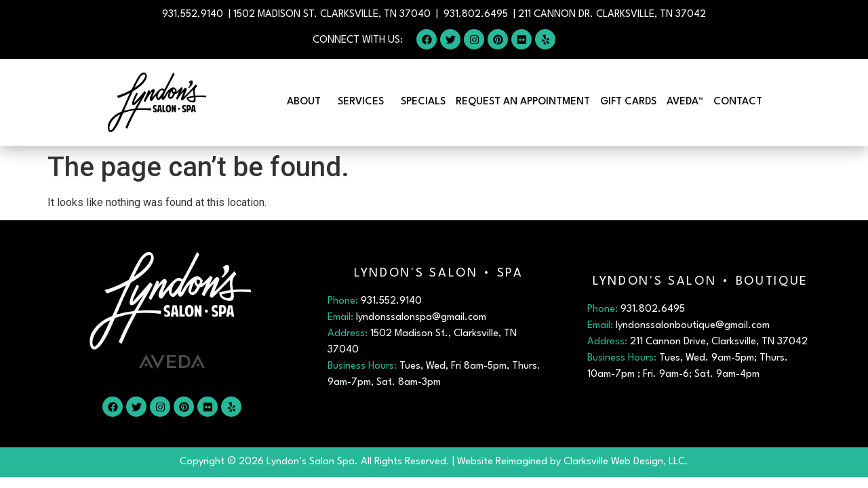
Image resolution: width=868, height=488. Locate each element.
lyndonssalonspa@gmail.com (421, 318)
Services (364, 102)
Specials (423, 102)
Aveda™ (685, 102)
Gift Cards (628, 102)
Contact (741, 102)
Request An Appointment (523, 102)
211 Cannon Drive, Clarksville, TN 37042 (719, 342)
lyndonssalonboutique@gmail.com (693, 326)
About (307, 102)
